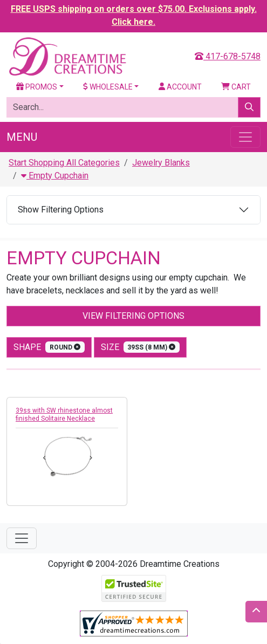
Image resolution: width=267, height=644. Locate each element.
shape (49, 347)
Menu (22, 137)
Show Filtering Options (61, 210)
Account (180, 87)
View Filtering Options (133, 316)
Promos (37, 87)
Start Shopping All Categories (64, 163)
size (141, 347)
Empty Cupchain (55, 176)
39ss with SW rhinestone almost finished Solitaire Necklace (64, 415)
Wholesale (108, 87)
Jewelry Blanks (161, 163)
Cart (236, 87)
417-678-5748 (228, 56)
